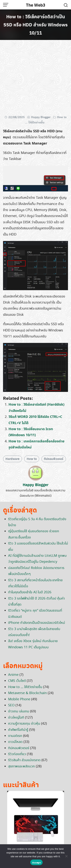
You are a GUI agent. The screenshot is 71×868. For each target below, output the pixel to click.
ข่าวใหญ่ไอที (16, 718)
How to (32, 459)
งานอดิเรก (15, 736)
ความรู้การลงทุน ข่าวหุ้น (24, 724)
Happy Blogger (41, 117)
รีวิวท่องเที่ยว (17, 754)
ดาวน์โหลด (15, 742)
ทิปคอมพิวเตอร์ (54, 459)
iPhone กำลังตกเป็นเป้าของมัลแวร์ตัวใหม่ (37, 623)
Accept (36, 862)
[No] (66, 856)
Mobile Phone (19, 699)
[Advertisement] (35, 78)
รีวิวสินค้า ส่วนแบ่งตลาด (24, 760)
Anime (13, 675)
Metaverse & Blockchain (27, 693)
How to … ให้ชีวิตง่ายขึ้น (25, 687)
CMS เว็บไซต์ (17, 681)
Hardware (12, 459)
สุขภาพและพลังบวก (21, 766)
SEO (11, 705)
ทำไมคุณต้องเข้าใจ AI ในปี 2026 (30, 592)
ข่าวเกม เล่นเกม (19, 711)
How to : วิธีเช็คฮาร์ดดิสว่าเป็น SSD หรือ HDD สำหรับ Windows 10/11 (35, 24)
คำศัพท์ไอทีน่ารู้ (18, 730)
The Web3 (36, 5)
